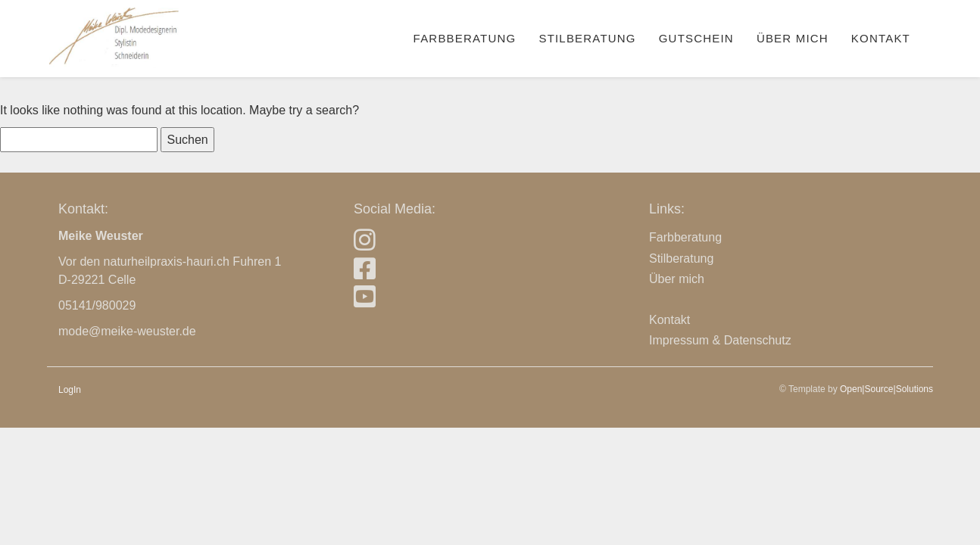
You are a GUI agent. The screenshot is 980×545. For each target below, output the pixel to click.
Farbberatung (465, 38)
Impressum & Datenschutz (720, 340)
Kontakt (881, 38)
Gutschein (696, 38)
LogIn (70, 390)
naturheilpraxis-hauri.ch (167, 262)
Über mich (793, 38)
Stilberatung (587, 38)
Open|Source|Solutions (886, 389)
